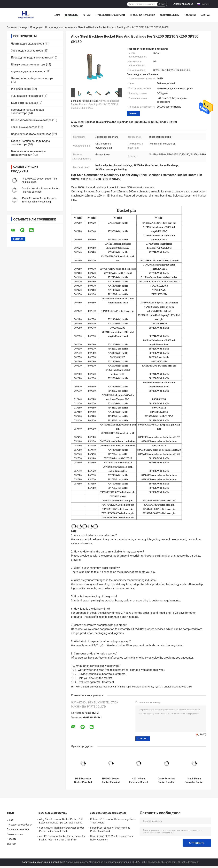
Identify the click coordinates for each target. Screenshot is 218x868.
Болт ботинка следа (24, 103)
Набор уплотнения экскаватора (31, 120)
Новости (190, 15)
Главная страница (17, 27)
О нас (87, 15)
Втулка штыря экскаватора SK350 (134, 687)
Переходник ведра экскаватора (31, 58)
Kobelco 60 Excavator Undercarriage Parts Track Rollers (113, 821)
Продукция (36, 27)
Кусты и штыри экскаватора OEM (173, 687)
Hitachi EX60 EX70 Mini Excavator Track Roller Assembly (112, 838)
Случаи (206, 15)
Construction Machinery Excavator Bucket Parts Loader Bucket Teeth (62, 829)
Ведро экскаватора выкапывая (31, 134)
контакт (133, 113)
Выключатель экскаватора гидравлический (28, 153)
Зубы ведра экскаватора (27, 51)
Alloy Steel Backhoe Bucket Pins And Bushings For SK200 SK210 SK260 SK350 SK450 (95, 104)
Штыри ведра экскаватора (60, 27)
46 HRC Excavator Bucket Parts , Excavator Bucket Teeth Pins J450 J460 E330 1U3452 (62, 838)
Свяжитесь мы (170, 15)
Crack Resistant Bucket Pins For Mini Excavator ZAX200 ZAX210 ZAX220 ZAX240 (166, 780)
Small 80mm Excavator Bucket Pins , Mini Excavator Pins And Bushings (194, 780)
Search (162, 4)
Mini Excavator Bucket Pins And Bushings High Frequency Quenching (83, 780)
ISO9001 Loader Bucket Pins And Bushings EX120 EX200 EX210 (111, 780)
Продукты (72, 15)
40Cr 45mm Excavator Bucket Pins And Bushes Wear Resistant (139, 780)
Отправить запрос (183, 4)
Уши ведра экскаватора (26, 96)
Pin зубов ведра (21, 89)
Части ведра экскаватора (28, 44)
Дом (57, 15)
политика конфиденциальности (40, 862)
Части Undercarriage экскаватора (32, 78)
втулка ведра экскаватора (28, 71)
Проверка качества (143, 15)
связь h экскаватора (24, 127)
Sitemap (11, 844)
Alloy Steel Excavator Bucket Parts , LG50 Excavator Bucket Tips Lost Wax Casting (61, 821)
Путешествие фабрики (110, 15)
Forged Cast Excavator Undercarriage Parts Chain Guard (110, 829)
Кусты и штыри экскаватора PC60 (95, 687)
